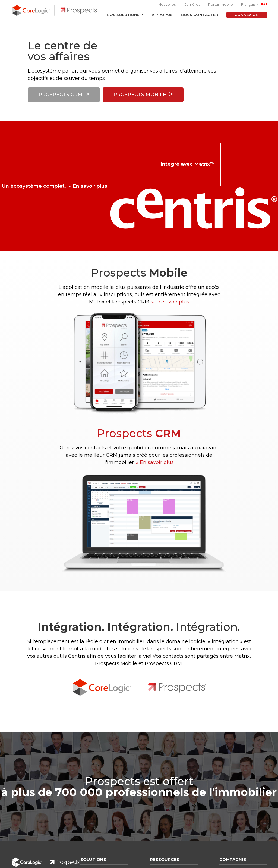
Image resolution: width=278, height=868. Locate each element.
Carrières (192, 4)
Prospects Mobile (140, 95)
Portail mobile (221, 4)
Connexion (247, 15)
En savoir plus (90, 186)
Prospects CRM (61, 95)
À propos (162, 15)
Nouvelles (167, 4)
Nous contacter (200, 15)
